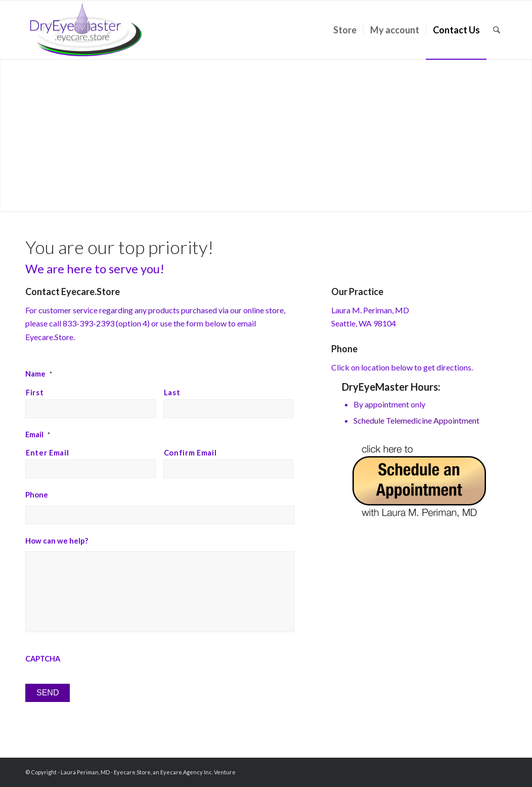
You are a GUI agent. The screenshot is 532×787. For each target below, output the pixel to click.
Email (38, 434)
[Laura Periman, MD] (86, 30)
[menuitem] (345, 30)
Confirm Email (190, 452)
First (35, 392)
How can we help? (57, 541)
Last (172, 392)
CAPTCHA (43, 658)
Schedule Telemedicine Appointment (416, 420)
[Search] (497, 30)
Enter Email (47, 452)
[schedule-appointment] (419, 481)
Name (39, 374)
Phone (37, 494)
